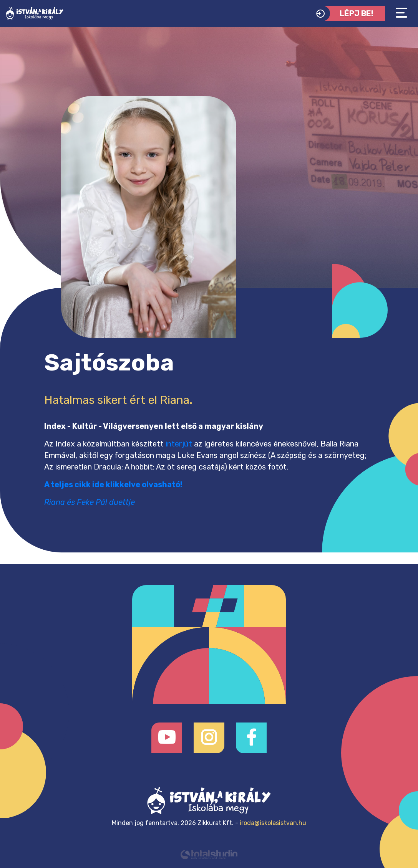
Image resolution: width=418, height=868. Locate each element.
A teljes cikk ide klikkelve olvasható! (113, 484)
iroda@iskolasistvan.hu (273, 823)
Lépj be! (343, 13)
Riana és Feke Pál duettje (90, 502)
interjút (179, 444)
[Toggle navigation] (401, 13)
